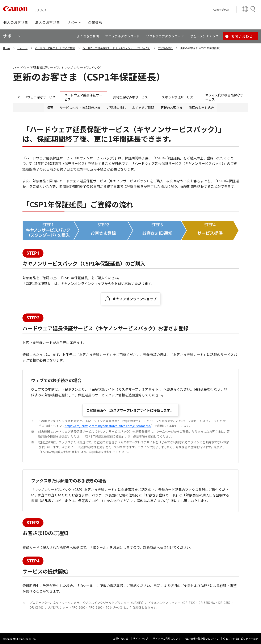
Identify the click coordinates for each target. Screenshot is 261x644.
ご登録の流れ (165, 48)
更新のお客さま (171, 108)
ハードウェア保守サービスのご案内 (55, 48)
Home (7, 48)
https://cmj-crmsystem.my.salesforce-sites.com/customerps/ (108, 426)
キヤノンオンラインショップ (135, 299)
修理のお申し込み (201, 108)
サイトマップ (140, 638)
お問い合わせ (121, 638)
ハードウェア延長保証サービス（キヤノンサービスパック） (116, 48)
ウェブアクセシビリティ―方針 (240, 638)
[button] (16, 22)
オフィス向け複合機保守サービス (224, 97)
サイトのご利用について (167, 638)
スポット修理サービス (177, 97)
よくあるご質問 (143, 108)
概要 (50, 108)
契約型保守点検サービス (130, 97)
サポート (22, 48)
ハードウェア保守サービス (37, 97)
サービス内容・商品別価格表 (80, 108)
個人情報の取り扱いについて (202, 638)
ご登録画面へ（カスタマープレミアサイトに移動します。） (130, 410)
